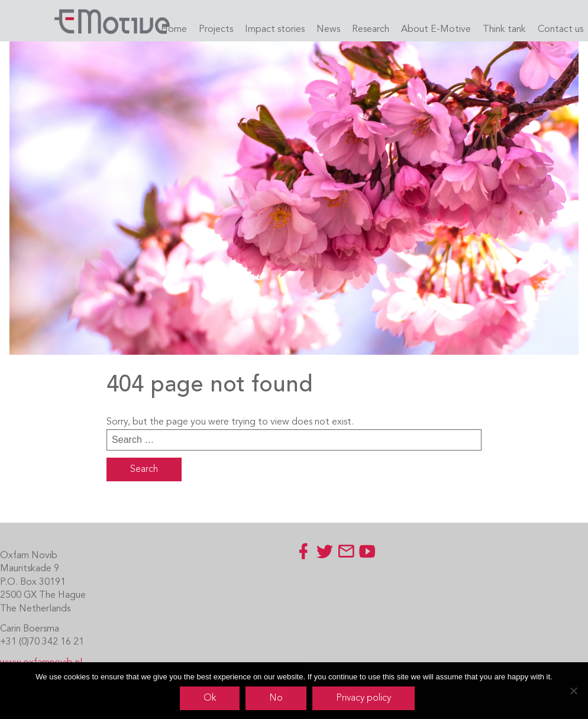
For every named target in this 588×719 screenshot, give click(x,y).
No (276, 698)
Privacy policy (364, 698)
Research (371, 30)
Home (174, 30)
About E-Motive (436, 30)
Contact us (560, 30)
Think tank (504, 30)
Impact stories (275, 30)
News (328, 30)
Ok (210, 698)
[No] (573, 691)
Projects (216, 30)
